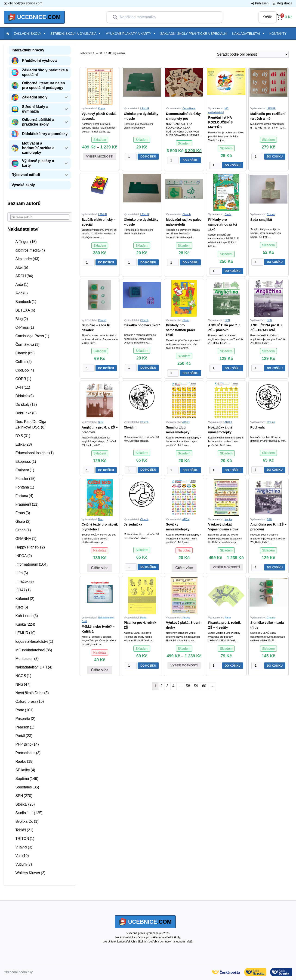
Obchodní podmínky (18, 972)
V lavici (24, 847)
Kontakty (278, 34)
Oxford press (29, 701)
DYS (23, 436)
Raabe (24, 761)
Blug (22, 319)
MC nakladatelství (34, 650)
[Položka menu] (8, 34)
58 (188, 686)
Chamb (25, 353)
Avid (21, 293)
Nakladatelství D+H (34, 667)
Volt (22, 856)
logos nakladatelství (34, 641)
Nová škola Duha (32, 693)
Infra (22, 573)
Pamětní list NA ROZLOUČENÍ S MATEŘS (220, 122)
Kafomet (25, 599)
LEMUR (25, 633)
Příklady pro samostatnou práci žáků (222, 224)
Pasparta (25, 719)
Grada (23, 530)
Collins (23, 362)
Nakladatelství (248, 34)
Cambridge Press (32, 336)
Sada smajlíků (261, 220)
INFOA (23, 556)
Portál (24, 736)
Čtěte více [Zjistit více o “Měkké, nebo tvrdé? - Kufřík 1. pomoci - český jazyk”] (100, 670)
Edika (23, 444)
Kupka (25, 624)
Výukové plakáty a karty (131, 34)
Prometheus (28, 753)
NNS (23, 684)
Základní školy (30, 34)
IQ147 (23, 590)
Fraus (23, 513)
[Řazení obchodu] (252, 54)
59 (196, 686)
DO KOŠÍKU (148, 157)
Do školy (26, 405)
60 (204, 686)
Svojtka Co (27, 821)
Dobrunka (26, 413)
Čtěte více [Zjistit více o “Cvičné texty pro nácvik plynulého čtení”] (100, 568)
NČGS (23, 676)
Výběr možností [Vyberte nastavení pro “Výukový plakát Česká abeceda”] (100, 156)
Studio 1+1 (29, 813)
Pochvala (257, 427)
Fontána (25, 487)
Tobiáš (24, 830)
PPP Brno (27, 744)
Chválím (130, 427)
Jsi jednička (133, 524)
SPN (24, 796)
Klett (22, 607)
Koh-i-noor (26, 616)
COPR (23, 379)
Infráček (24, 581)
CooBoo (25, 370)
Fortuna (24, 496)
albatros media (30, 250)
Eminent (25, 470)
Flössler (25, 479)
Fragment (27, 504)
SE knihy (25, 770)
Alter (22, 267)
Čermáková (27, 345)
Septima (27, 779)
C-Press (25, 327)
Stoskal (25, 804)
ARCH (24, 276)
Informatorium (31, 564)
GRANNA (26, 539)
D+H (23, 387)
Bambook (26, 302)
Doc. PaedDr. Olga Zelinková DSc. (31, 424)
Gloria (23, 522)
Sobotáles (27, 787)
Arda (22, 285)
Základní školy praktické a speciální (194, 34)
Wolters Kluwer (30, 873)
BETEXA (25, 310)
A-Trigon (26, 242)
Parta (24, 710)
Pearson (25, 727)
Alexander (27, 259)
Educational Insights (34, 453)
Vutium (24, 864)
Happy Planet (30, 547)
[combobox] (168, 17)
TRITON (25, 839)
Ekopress (26, 462)
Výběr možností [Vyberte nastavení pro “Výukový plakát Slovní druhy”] (184, 665)
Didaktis (24, 396)
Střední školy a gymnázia (76, 34)
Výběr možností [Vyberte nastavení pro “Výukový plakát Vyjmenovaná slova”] (226, 567)
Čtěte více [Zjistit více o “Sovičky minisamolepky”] (184, 568)
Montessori (27, 659)
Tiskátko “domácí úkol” (142, 325)
